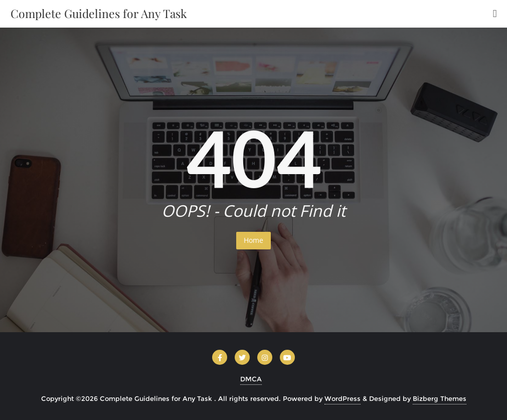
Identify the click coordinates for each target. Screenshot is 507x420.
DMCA (251, 379)
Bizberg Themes (440, 398)
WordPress (343, 398)
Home (253, 240)
